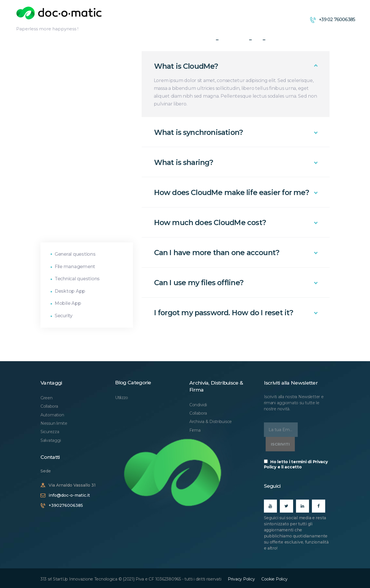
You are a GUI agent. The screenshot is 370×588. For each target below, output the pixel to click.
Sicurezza (50, 432)
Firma (195, 430)
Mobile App (68, 303)
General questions (75, 254)
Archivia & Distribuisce (211, 422)
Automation (52, 415)
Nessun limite (54, 423)
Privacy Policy (241, 579)
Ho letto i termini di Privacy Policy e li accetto (296, 464)
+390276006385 (66, 505)
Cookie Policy (274, 579)
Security (64, 316)
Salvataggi (51, 440)
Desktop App (70, 291)
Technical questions (77, 279)
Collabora (49, 406)
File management (75, 267)
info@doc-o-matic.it (69, 495)
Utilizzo (122, 398)
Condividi (198, 405)
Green (47, 398)
